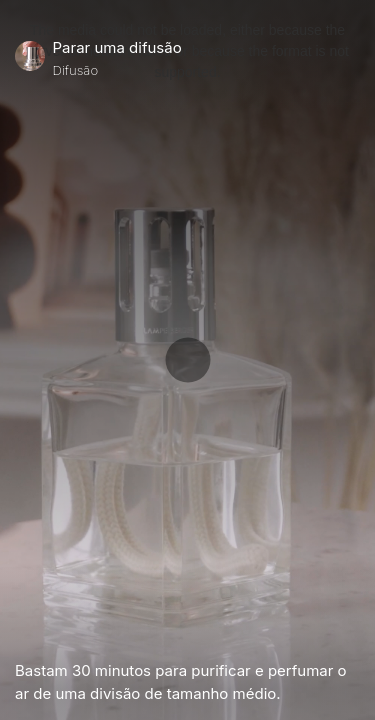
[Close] (352, 58)
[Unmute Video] (352, 633)
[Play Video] (22, 633)
